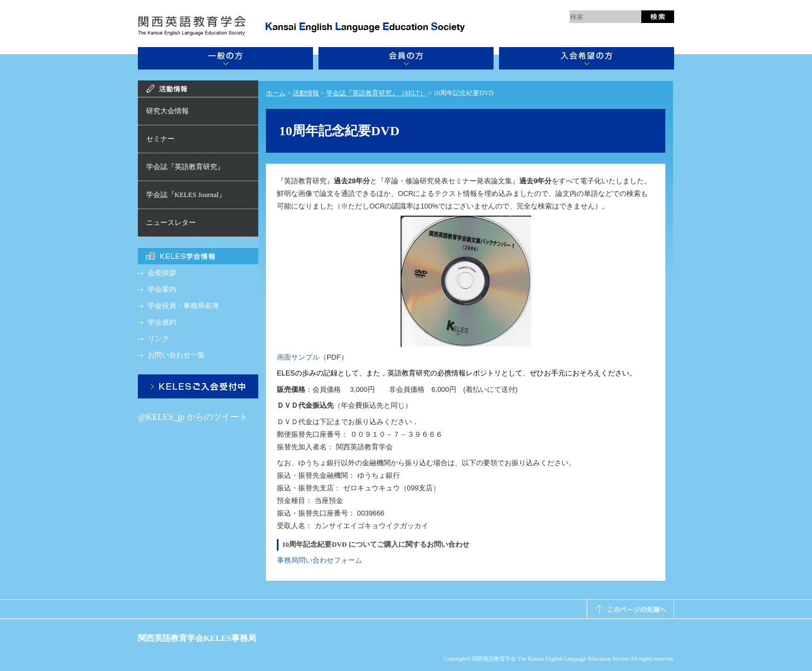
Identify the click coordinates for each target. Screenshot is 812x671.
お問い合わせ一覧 (176, 355)
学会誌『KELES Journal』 (186, 195)
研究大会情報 (167, 111)
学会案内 (162, 290)
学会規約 (162, 322)
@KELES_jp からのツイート (193, 417)
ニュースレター (171, 223)
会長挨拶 (162, 273)
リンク (158, 339)
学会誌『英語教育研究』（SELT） (376, 93)
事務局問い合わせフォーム (320, 560)
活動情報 (306, 93)
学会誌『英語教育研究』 (185, 167)
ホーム (276, 93)
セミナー (160, 139)
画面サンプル (298, 357)
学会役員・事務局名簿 (183, 306)
